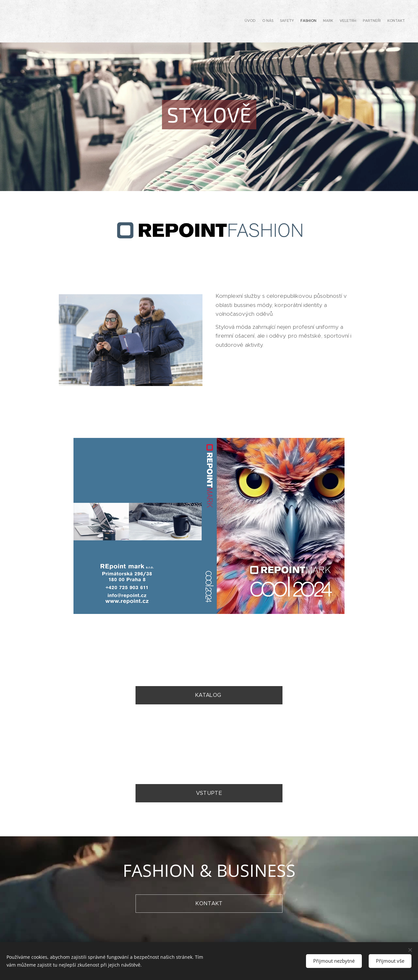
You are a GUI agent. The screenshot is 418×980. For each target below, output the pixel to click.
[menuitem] (360, 21)
